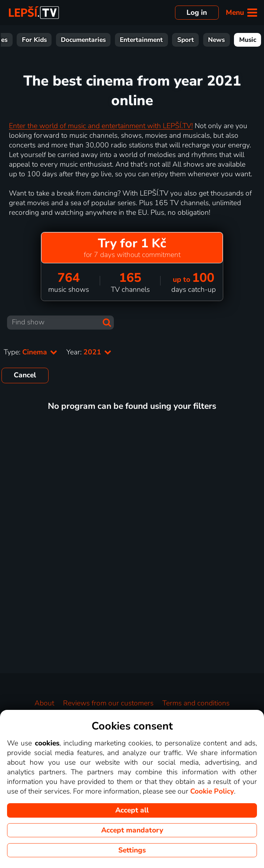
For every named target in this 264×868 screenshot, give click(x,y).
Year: (89, 352)
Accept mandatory (132, 830)
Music (248, 40)
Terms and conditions (196, 703)
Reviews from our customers (108, 703)
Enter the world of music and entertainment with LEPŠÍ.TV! (101, 126)
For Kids (34, 40)
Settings (132, 850)
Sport (186, 40)
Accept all (132, 810)
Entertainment (141, 40)
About (44, 703)
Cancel (25, 375)
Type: (31, 352)
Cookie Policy (212, 791)
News (216, 40)
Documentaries (83, 40)
